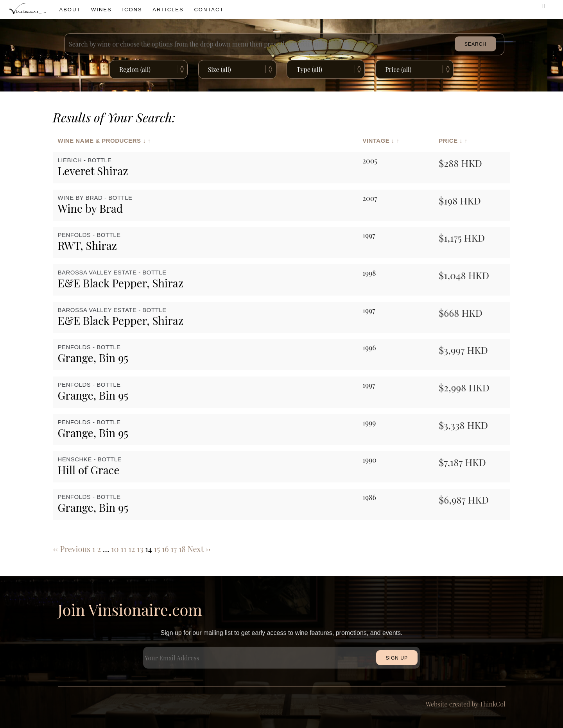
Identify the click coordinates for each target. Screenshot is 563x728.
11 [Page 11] (124, 549)
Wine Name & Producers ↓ (102, 140)
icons (132, 10)
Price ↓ (451, 140)
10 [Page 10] (115, 549)
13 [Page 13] (140, 549)
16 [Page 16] (165, 549)
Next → (199, 549)
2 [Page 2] (99, 549)
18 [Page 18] (182, 549)
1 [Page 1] (94, 549)
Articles (168, 10)
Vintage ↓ (378, 140)
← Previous (72, 549)
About (70, 10)
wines (101, 10)
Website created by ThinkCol (466, 704)
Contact (209, 10)
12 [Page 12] (132, 549)
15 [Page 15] (157, 549)
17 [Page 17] (174, 549)
